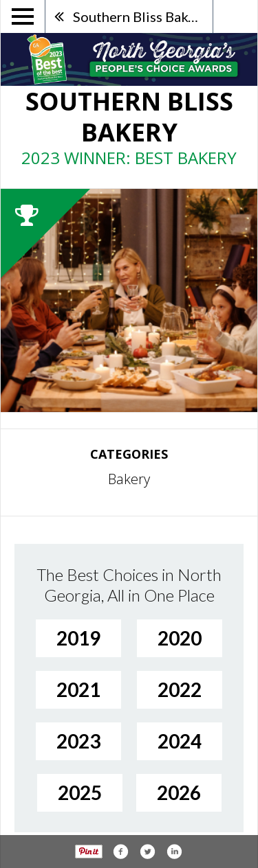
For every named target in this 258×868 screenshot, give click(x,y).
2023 (78, 741)
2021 (78, 689)
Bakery (129, 479)
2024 (180, 741)
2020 (180, 638)
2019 (78, 638)
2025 (80, 792)
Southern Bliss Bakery (140, 16)
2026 (179, 792)
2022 (180, 689)
